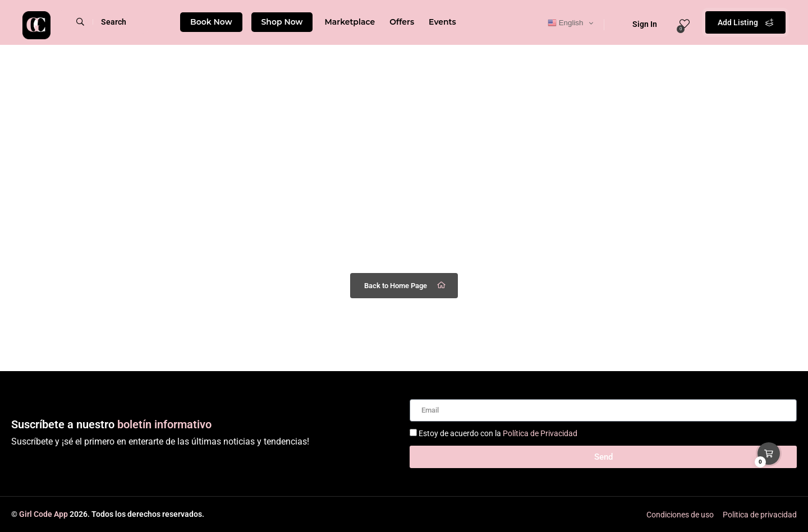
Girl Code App (43, 514)
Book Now (211, 22)
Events (442, 22)
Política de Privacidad (540, 433)
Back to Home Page (405, 285)
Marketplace (350, 22)
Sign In (637, 24)
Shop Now (282, 22)
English (565, 23)
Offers (402, 22)
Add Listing (745, 22)
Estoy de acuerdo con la (498, 433)
